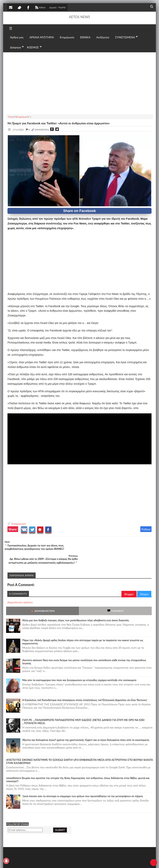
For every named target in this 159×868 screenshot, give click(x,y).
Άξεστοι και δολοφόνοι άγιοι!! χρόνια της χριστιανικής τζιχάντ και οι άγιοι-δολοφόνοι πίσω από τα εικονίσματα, (86, 726)
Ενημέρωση (19, 524)
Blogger (129, 580)
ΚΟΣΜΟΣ (33, 47)
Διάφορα (16, 47)
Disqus (144, 580)
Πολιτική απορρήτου (81, 861)
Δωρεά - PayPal (57, 7)
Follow (146, 529)
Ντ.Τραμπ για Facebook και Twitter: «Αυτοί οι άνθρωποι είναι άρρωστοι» (59, 123)
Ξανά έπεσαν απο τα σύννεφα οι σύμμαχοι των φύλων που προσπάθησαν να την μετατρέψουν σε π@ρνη (83, 782)
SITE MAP (63, 861)
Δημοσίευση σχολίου (20, 588)
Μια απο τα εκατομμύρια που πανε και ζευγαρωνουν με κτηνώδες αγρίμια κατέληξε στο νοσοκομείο (79, 666)
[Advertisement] (79, 83)
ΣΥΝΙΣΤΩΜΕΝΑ (125, 37)
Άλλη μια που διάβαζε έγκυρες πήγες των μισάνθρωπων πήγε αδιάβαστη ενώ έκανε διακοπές (76, 606)
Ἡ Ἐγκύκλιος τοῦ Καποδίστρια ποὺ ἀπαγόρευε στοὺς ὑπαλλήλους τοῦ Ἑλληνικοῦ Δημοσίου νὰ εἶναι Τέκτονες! (85, 686)
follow (40, 8)
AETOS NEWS (79, 17)
